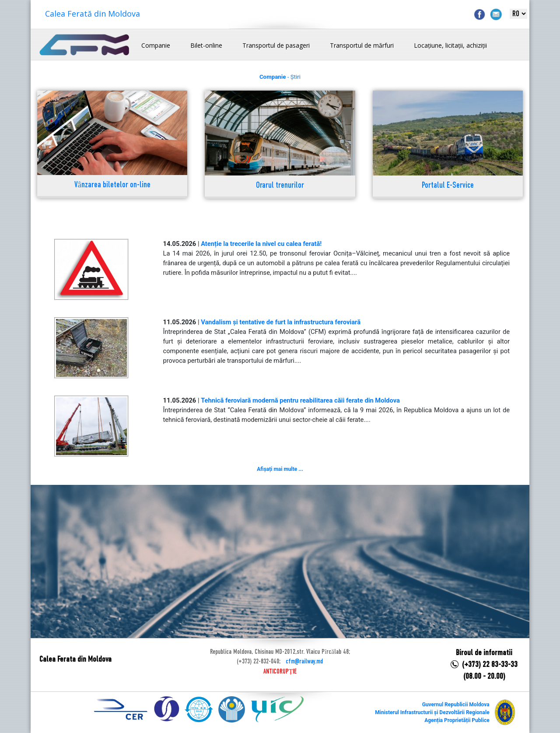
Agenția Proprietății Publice (457, 720)
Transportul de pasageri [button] (276, 45)
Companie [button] (156, 45)
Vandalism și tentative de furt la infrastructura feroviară (281, 322)
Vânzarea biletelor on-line (112, 185)
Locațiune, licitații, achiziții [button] (450, 45)
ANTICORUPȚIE (280, 672)
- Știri (280, 77)
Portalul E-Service (448, 186)
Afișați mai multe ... (280, 469)
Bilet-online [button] (206, 45)
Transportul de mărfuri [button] (362, 45)
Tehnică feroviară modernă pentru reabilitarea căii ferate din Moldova (300, 400)
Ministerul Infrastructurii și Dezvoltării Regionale (432, 712)
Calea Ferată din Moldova (93, 14)
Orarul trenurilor (280, 186)
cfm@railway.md (304, 662)
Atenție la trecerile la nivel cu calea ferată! (261, 244)
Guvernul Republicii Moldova (456, 705)
